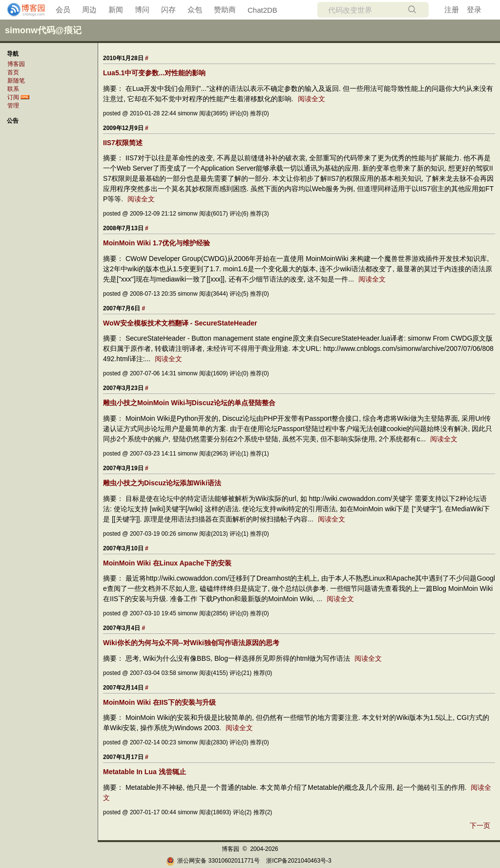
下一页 (480, 825)
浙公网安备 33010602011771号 (213, 861)
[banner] (22, 10)
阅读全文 (312, 99)
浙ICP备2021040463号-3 (299, 861)
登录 (474, 10)
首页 (13, 72)
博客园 (16, 64)
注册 (452, 10)
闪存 (168, 10)
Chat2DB (262, 10)
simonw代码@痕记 (43, 30)
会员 (63, 10)
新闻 (116, 10)
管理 (13, 106)
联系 (13, 89)
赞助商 (225, 10)
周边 (89, 10)
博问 (142, 10)
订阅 (13, 97)
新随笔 (16, 81)
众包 (195, 10)
